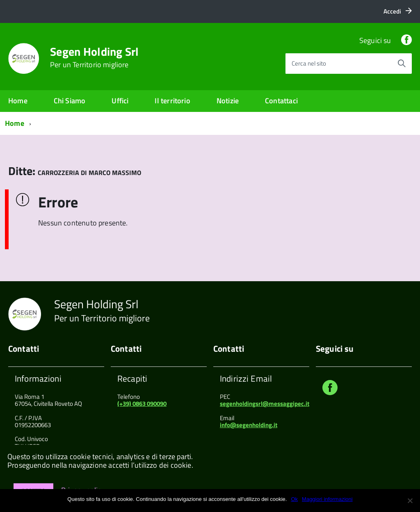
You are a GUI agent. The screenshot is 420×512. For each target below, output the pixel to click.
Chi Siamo (70, 101)
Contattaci (281, 101)
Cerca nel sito (309, 63)
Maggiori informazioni (327, 499)
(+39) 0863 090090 (142, 404)
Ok (294, 499)
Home (18, 101)
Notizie (228, 101)
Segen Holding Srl (95, 57)
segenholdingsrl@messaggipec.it (265, 404)
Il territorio (172, 101)
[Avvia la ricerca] (402, 64)
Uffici (120, 101)
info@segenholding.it (249, 425)
